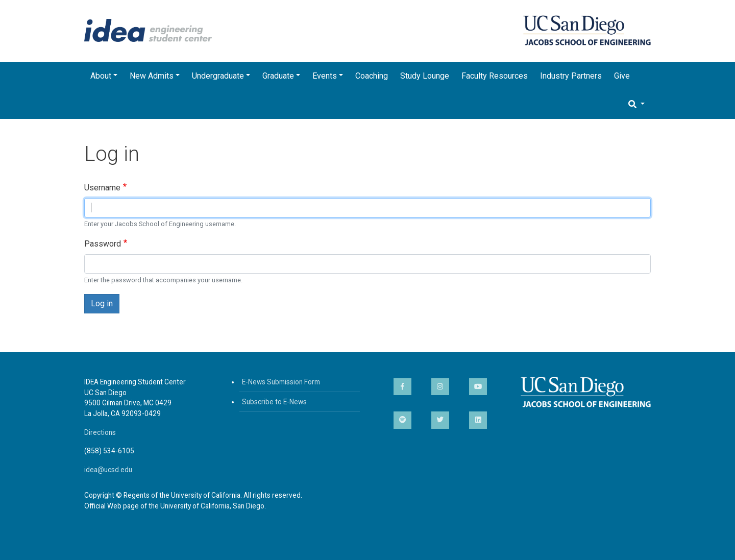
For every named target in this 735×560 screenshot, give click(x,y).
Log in (102, 303)
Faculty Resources (495, 76)
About (101, 76)
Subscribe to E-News (274, 402)
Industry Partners (571, 76)
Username (102, 188)
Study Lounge (425, 76)
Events (325, 76)
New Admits (152, 76)
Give (622, 76)
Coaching (372, 76)
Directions (100, 432)
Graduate (278, 76)
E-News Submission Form (281, 382)
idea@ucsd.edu (108, 470)
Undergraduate (218, 76)
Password (103, 244)
